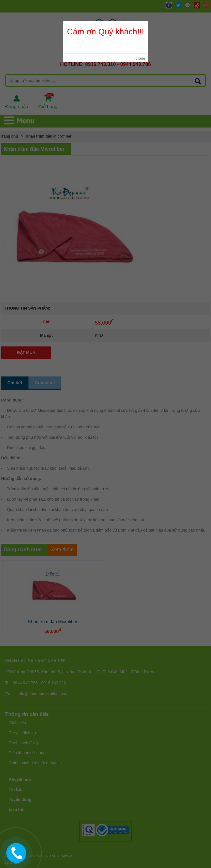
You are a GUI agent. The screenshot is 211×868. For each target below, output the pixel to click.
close (140, 58)
